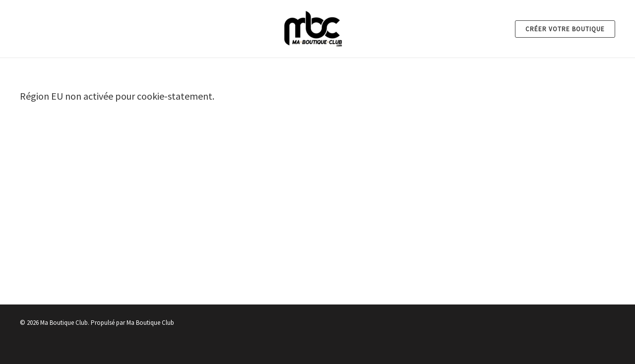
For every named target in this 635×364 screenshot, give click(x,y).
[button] (565, 29)
